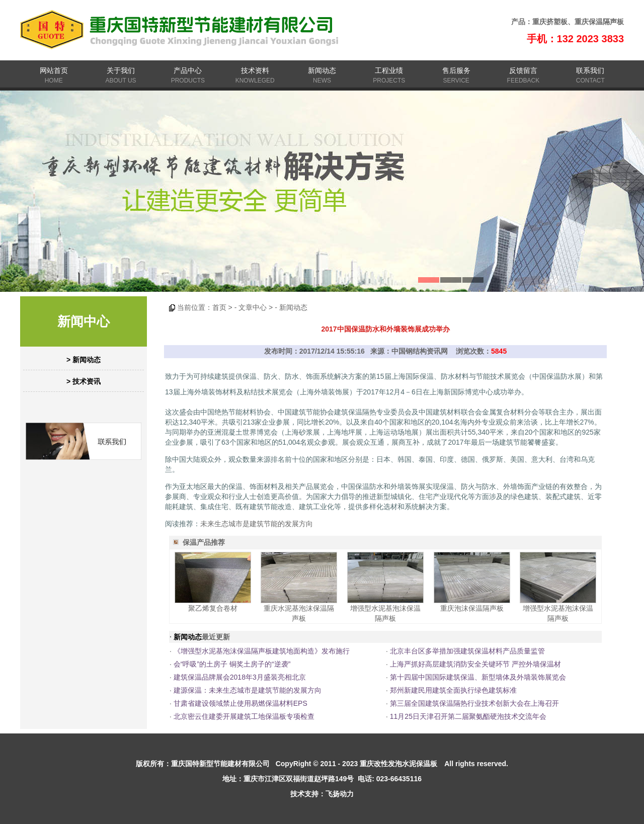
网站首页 (54, 70)
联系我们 (590, 70)
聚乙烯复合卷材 (213, 608)
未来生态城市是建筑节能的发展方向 (257, 524)
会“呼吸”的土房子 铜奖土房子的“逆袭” (232, 664)
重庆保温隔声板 (599, 22)
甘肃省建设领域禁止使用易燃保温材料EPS (240, 703)
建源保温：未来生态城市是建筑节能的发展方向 (248, 690)
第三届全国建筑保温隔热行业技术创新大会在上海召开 (474, 703)
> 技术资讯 (84, 381)
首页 (219, 307)
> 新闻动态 (84, 360)
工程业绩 (389, 70)
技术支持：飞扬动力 (322, 794)
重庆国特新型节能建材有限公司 (220, 764)
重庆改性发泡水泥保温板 (398, 764)
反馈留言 (523, 70)
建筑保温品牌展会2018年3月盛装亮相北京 (240, 677)
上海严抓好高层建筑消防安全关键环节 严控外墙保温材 (475, 664)
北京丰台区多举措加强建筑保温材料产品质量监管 (467, 651)
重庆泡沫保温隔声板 (472, 608)
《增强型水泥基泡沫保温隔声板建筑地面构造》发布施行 (262, 651)
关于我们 (121, 70)
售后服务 (456, 70)
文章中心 (253, 307)
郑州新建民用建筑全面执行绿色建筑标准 (453, 690)
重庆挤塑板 (550, 22)
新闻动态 (322, 70)
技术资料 (255, 70)
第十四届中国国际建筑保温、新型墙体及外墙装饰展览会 (478, 677)
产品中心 (188, 70)
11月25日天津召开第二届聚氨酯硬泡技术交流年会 (468, 716)
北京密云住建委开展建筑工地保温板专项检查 (244, 716)
